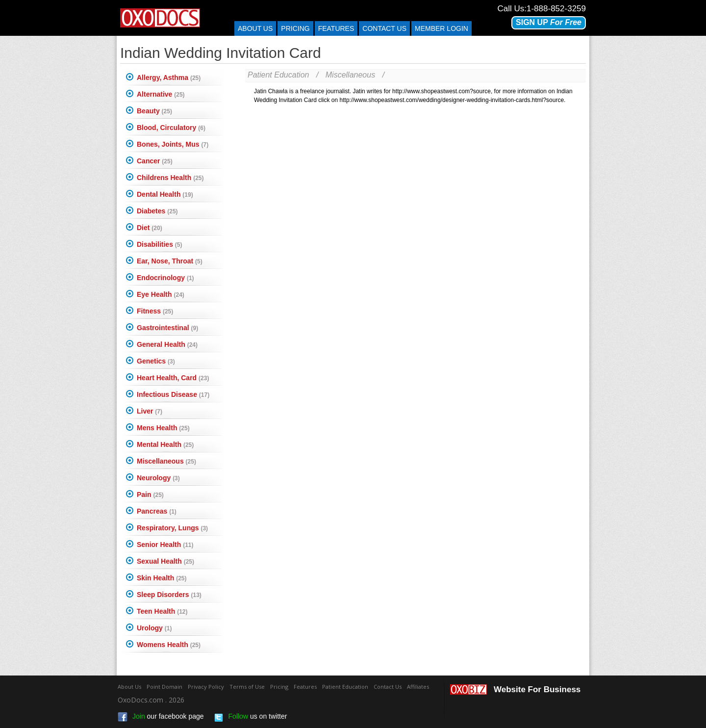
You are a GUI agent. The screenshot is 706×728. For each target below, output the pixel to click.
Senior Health (165, 545)
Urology (154, 628)
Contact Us (388, 687)
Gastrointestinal (167, 328)
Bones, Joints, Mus (173, 144)
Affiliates (418, 687)
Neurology (158, 478)
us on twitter (251, 717)
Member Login (441, 28)
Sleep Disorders (169, 595)
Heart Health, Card (173, 378)
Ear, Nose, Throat (170, 261)
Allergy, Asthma (169, 78)
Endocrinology (165, 278)
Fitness (155, 311)
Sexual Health (165, 561)
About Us (255, 28)
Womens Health (169, 645)
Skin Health (162, 578)
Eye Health (161, 294)
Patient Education (278, 75)
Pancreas (157, 511)
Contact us (384, 28)
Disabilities (159, 244)
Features (336, 28)
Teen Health (162, 611)
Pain (150, 494)
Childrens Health (170, 178)
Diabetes (157, 211)
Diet (150, 228)
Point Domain (164, 687)
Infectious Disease (173, 394)
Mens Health (163, 428)
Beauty (154, 111)
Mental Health (165, 444)
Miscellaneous (166, 461)
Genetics (156, 361)
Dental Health (165, 194)
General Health (167, 344)
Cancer (155, 161)
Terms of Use (247, 687)
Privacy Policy (206, 687)
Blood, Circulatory (171, 128)
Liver (150, 411)
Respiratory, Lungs (172, 528)
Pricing (295, 28)
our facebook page (161, 717)
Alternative (161, 94)
